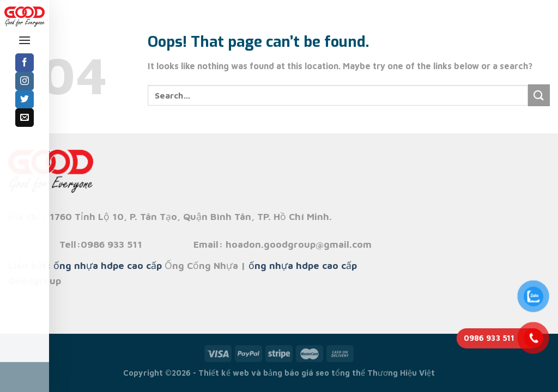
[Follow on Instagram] (25, 81)
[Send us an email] (25, 118)
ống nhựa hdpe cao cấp (108, 265)
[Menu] (25, 40)
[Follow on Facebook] (25, 63)
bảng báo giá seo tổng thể (314, 373)
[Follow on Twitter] (25, 100)
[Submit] (539, 95)
